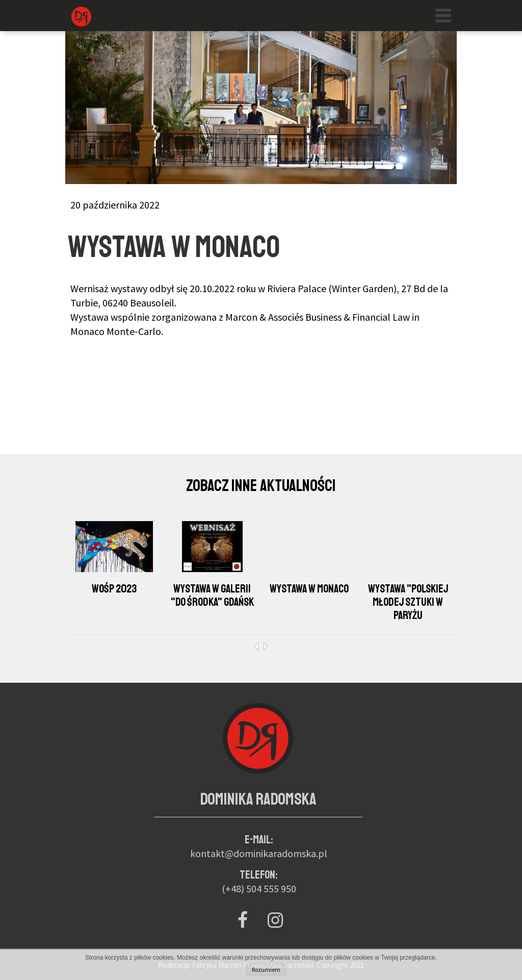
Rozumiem (266, 970)
